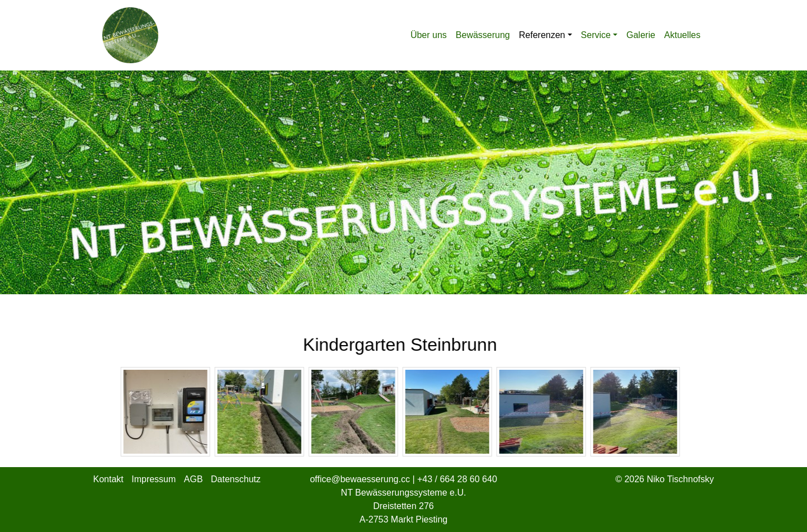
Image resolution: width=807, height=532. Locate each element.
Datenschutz (236, 479)
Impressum (154, 479)
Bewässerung (483, 35)
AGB (194, 479)
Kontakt (108, 479)
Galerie (641, 35)
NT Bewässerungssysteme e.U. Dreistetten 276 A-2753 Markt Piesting (404, 506)
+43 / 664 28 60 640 (457, 479)
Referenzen (542, 35)
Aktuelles (683, 35)
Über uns (429, 35)
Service (596, 35)
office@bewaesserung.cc (361, 479)
